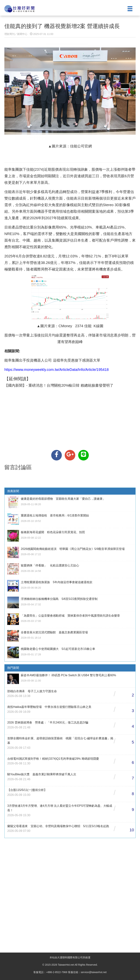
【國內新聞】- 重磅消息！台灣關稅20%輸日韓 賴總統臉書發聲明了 (59, 385)
